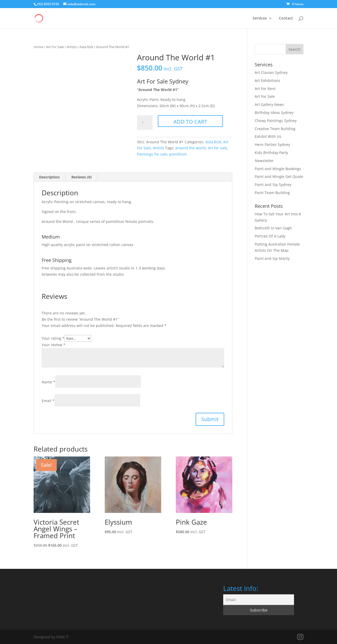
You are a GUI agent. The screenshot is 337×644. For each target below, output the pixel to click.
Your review (54, 345)
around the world (191, 148)
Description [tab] (49, 177)
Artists (72, 47)
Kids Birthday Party (271, 153)
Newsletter (264, 161)
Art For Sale (55, 47)
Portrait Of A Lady (270, 236)
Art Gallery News (269, 104)
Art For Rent (265, 89)
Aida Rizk (86, 47)
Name (48, 382)
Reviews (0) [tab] (82, 177)
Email (48, 401)
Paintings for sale (152, 154)
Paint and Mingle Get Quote (279, 176)
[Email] (259, 600)
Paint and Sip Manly (272, 258)
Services (260, 18)
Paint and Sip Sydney (273, 185)
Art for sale (217, 148)
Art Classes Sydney (271, 72)
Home (38, 47)
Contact (286, 18)
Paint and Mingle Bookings (278, 169)
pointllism (178, 154)
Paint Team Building (272, 193)
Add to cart (190, 122)
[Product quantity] (145, 123)
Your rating (53, 338)
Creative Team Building (275, 129)
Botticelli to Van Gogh (273, 228)
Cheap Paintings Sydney (276, 121)
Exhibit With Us (268, 136)
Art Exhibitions (267, 80)
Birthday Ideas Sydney (274, 112)
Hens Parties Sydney (272, 144)
